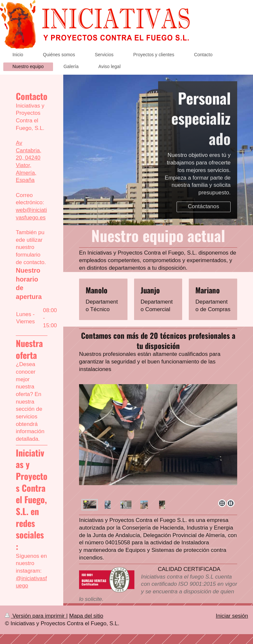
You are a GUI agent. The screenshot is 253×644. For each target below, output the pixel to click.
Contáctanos (203, 206)
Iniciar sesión (232, 616)
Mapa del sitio (86, 616)
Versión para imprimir (36, 616)
